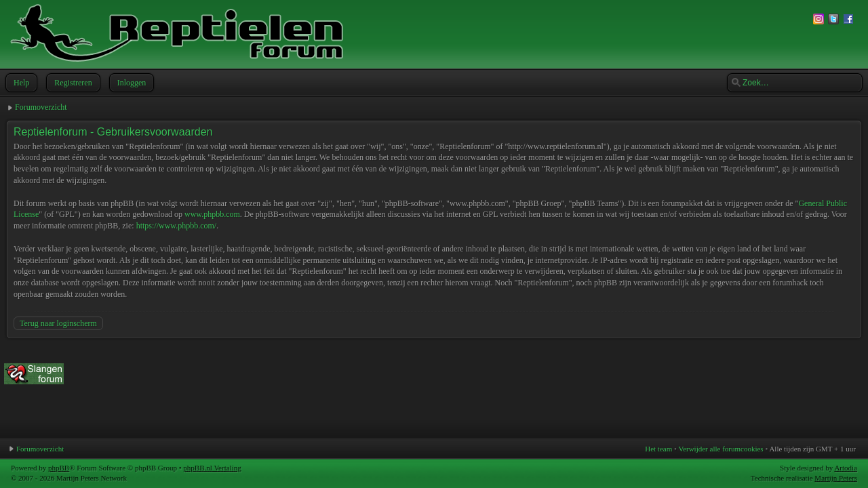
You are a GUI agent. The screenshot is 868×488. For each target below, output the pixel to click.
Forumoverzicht (41, 107)
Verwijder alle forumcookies (721, 449)
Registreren (72, 83)
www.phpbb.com (212, 214)
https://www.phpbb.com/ (177, 226)
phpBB (59, 468)
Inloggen (131, 83)
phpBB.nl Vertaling (212, 468)
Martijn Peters (836, 478)
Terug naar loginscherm (58, 323)
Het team (658, 449)
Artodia (846, 468)
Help (20, 83)
